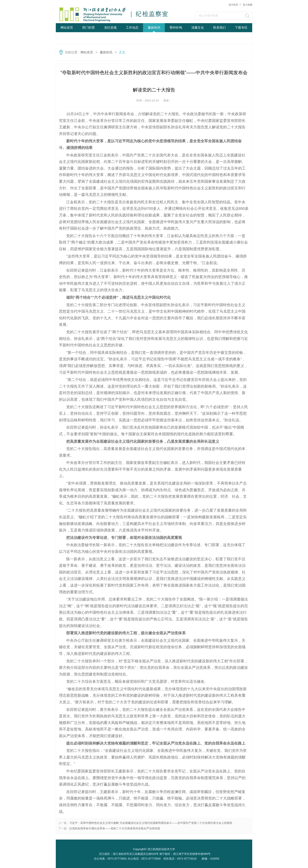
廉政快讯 (154, 28)
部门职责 (89, 28)
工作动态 (132, 28)
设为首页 (233, 5)
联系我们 (219, 28)
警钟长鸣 (176, 28)
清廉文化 (198, 28)
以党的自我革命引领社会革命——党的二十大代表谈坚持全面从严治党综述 (115, 828)
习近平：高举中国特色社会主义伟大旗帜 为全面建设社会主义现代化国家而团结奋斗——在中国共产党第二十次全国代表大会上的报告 (151, 823)
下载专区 (241, 28)
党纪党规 (110, 28)
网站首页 (67, 28)
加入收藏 (247, 5)
